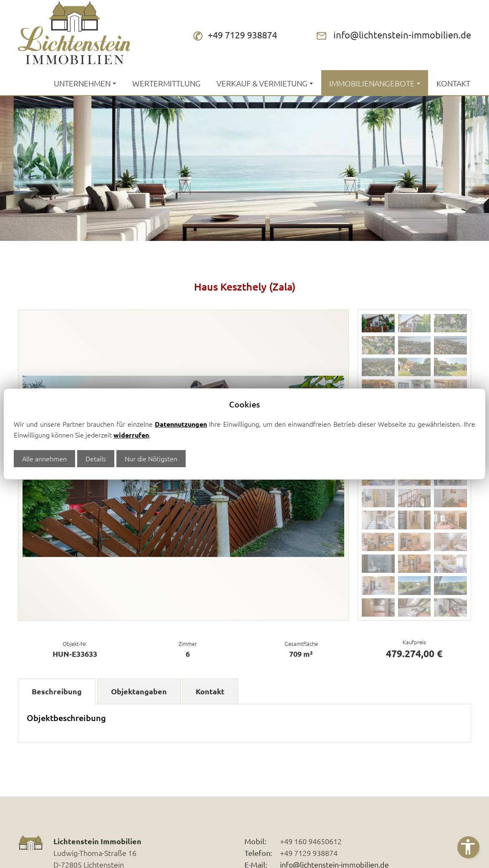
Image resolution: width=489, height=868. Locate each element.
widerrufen (131, 435)
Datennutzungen (181, 424)
